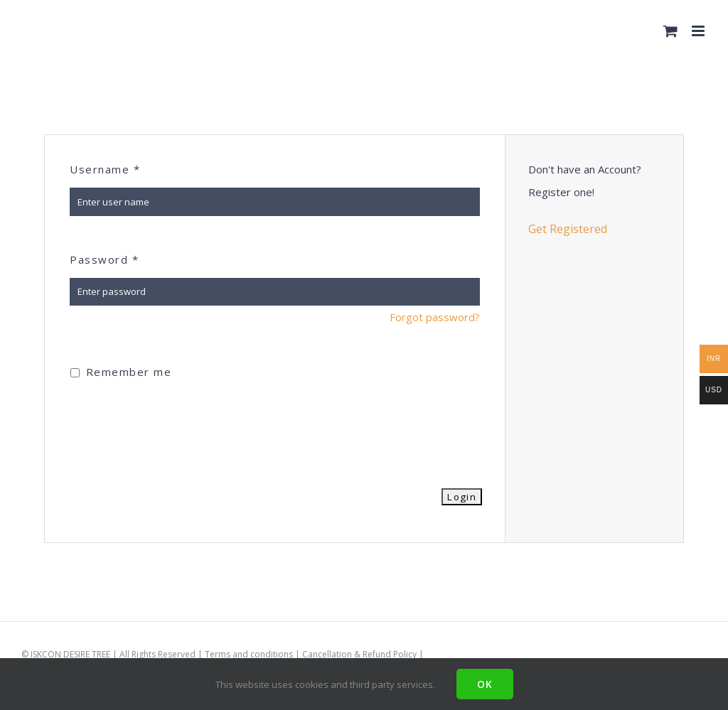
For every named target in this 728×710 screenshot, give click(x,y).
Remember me (121, 372)
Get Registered (568, 229)
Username (105, 169)
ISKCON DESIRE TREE (70, 654)
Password (104, 259)
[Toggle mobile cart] (670, 31)
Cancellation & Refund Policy (359, 654)
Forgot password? (435, 317)
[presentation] (178, 425)
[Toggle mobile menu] (699, 31)
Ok (485, 684)
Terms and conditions (249, 654)
